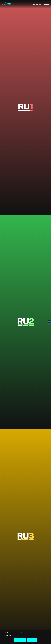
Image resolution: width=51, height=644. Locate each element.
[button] (38, 4)
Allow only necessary (20, 640)
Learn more (8, 635)
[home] (6, 4)
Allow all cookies (32, 640)
